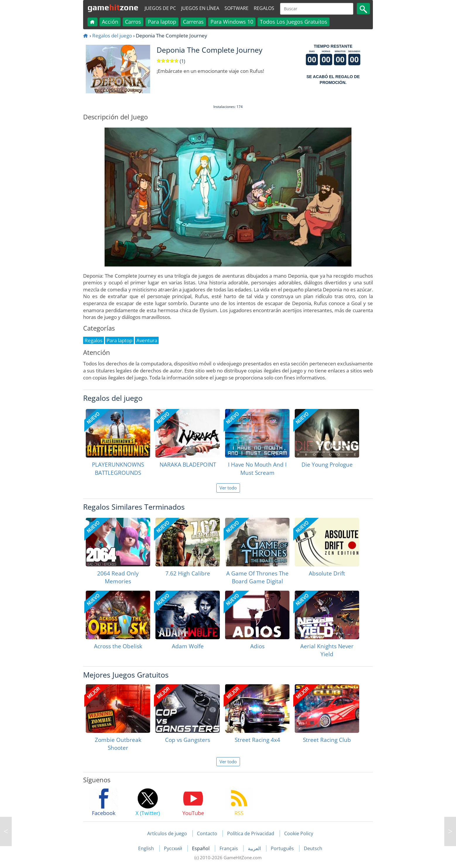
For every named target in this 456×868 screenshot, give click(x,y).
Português (283, 848)
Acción (110, 22)
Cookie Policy (299, 833)
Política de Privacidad (251, 833)
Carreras (193, 22)
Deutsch (313, 848)
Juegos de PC (160, 8)
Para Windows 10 (232, 22)
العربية (255, 848)
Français (229, 848)
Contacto (207, 833)
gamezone (113, 7)
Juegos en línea (200, 8)
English (147, 848)
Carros (133, 22)
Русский (174, 848)
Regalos (264, 8)
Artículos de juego (167, 833)
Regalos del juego (112, 36)
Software (236, 8)
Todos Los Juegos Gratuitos (294, 22)
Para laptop (162, 22)
